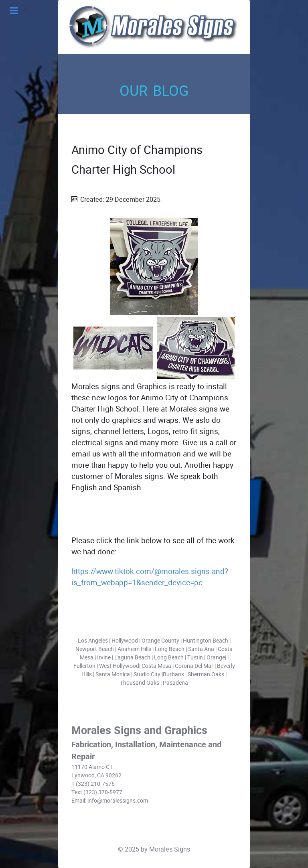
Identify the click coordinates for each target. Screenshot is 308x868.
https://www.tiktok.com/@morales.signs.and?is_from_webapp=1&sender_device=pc (150, 577)
